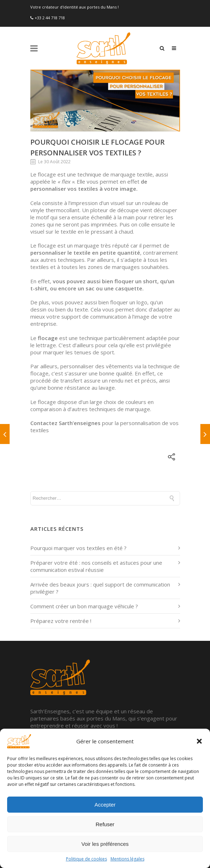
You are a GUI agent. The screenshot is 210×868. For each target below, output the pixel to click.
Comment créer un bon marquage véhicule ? (84, 606)
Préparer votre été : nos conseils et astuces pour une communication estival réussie (96, 566)
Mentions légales (127, 859)
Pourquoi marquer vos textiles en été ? (78, 548)
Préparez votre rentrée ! (61, 621)
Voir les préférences (105, 844)
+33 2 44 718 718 (50, 18)
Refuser (105, 824)
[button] (199, 741)
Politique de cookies (86, 859)
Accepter (105, 805)
